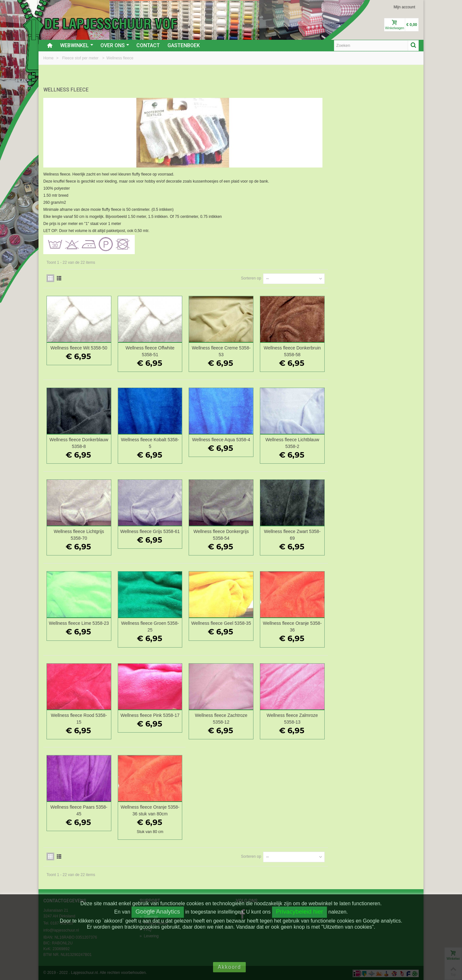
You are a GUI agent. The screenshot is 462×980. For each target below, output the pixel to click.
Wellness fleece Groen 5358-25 (244, 626)
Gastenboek (184, 45)
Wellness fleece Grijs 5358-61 (244, 534)
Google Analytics (158, 911)
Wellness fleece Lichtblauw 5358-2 (384, 442)
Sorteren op (342, 278)
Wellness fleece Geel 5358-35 (314, 626)
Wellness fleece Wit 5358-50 (174, 347)
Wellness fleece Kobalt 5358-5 (244, 442)
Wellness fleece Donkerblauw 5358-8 (174, 442)
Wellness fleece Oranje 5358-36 (384, 626)
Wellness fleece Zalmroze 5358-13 (384, 718)
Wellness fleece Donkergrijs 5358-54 (314, 534)
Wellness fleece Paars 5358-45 (175, 809)
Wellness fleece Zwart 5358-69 (384, 534)
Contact (148, 45)
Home (49, 58)
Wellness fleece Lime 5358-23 (175, 626)
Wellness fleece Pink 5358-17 (244, 718)
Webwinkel (77, 45)
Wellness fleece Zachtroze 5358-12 (314, 718)
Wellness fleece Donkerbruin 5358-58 (384, 351)
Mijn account (404, 7)
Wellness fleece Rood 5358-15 (174, 718)
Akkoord (230, 967)
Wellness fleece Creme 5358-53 (314, 351)
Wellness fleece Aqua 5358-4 (314, 439)
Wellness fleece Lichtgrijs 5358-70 (174, 534)
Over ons (115, 45)
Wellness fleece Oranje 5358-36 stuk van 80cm (244, 809)
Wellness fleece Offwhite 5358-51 (244, 351)
